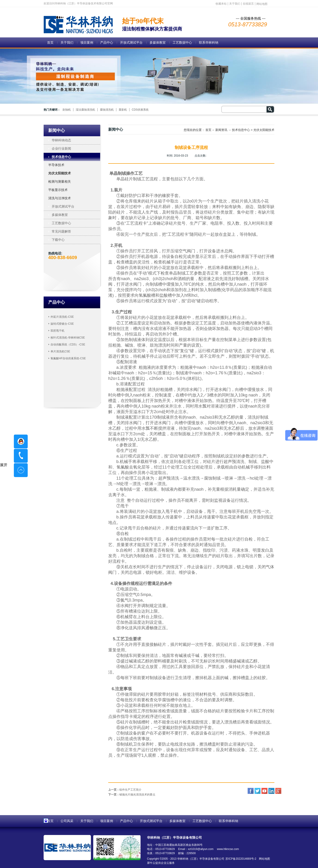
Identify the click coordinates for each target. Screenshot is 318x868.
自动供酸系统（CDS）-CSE (68, 345)
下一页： (132, 795)
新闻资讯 (221, 130)
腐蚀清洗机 (107, 110)
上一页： (125, 790)
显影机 (123, 110)
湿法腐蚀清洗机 (85, 110)
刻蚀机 (67, 110)
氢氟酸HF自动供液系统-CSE (68, 358)
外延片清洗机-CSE (62, 317)
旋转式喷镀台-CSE (62, 324)
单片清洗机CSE (60, 351)
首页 (50, 42)
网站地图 (264, 859)
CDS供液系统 (140, 110)
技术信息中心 (241, 130)
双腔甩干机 (57, 331)
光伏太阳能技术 (264, 130)
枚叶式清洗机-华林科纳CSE (68, 338)
